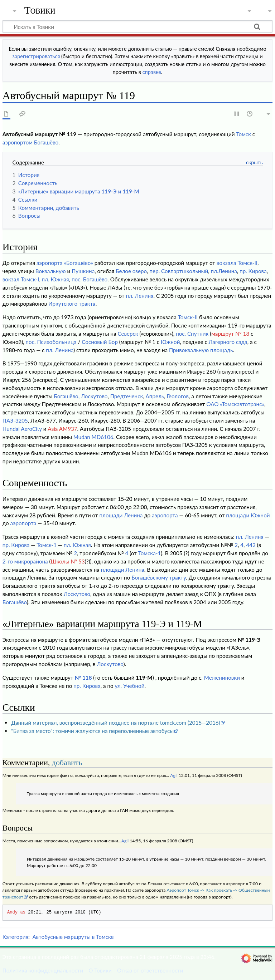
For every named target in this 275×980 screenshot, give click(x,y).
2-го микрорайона (25, 561)
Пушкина (83, 271)
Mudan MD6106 (93, 437)
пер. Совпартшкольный (179, 271)
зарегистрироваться (36, 56)
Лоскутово (94, 396)
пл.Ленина (224, 271)
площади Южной (248, 515)
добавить (67, 763)
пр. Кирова (253, 271)
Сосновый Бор (100, 342)
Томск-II (188, 317)
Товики (40, 10)
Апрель (155, 396)
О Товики (100, 970)
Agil (174, 775)
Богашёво (66, 396)
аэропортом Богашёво (30, 142)
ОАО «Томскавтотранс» (235, 404)
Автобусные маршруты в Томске (73, 937)
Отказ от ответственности (150, 970)
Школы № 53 (68, 561)
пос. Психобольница (51, 342)
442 (251, 545)
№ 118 (83, 678)
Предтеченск (127, 396)
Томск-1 (47, 545)
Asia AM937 (62, 429)
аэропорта (165, 515)
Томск (243, 134)
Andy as (16, 912)
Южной (170, 342)
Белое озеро (131, 271)
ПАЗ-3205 (15, 420)
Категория (15, 937)
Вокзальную (51, 271)
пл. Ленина (139, 296)
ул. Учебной (130, 686)
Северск (128, 334)
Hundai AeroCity (22, 429)
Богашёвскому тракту (159, 577)
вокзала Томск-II (237, 263)
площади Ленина (121, 515)
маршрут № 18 (230, 334)
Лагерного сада (228, 342)
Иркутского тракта (72, 304)
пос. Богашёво (90, 279)
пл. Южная (56, 279)
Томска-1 (150, 553)
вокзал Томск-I (21, 279)
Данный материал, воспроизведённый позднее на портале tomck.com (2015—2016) (115, 723)
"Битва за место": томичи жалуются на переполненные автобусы (92, 731)
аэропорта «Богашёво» (65, 263)
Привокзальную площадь (201, 350)
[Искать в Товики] (137, 26)
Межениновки (222, 678)
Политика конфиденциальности (43, 970)
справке (152, 72)
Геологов (178, 396)
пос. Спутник (192, 334)
